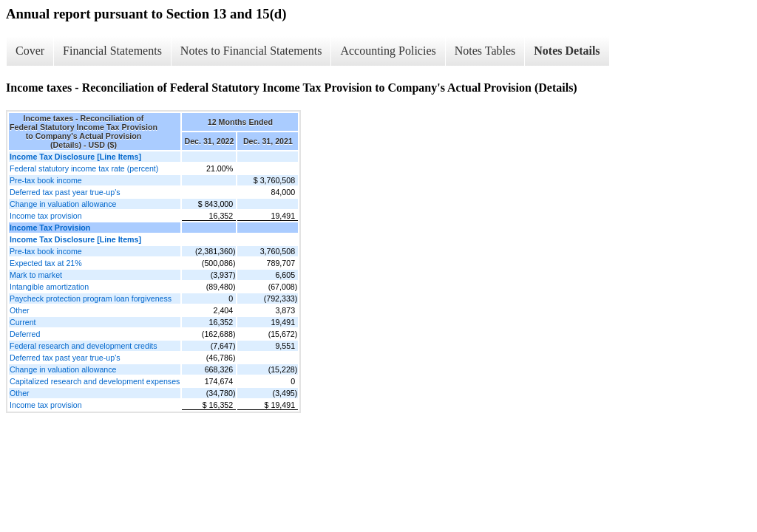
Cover (30, 51)
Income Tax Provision (50, 228)
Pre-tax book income (46, 180)
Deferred (25, 334)
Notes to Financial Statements (251, 51)
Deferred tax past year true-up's (65, 192)
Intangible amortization (49, 287)
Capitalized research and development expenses (95, 381)
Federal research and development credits (84, 346)
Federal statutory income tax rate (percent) (84, 168)
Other (20, 310)
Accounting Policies (388, 51)
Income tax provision (46, 216)
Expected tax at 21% (46, 263)
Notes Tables (485, 51)
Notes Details (567, 51)
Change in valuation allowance (63, 204)
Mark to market (36, 275)
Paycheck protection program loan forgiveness (91, 299)
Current (23, 322)
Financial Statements (112, 51)
